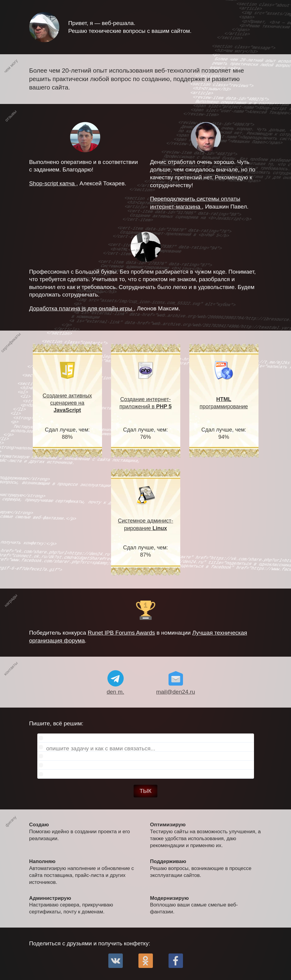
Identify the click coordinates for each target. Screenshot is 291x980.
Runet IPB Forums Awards (121, 633)
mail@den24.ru (176, 692)
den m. (115, 692)
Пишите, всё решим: (142, 749)
